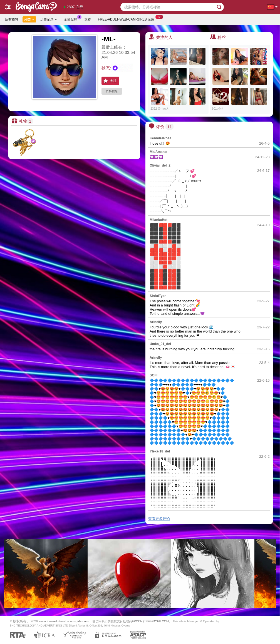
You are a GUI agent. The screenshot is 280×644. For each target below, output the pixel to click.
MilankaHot (158, 220)
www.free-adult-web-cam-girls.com (64, 621)
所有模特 (12, 19)
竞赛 (88, 19)
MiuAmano (158, 152)
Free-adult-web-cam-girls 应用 (127, 19)
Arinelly (156, 322)
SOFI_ (154, 375)
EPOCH (137, 621)
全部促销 (72, 19)
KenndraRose (160, 138)
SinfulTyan (158, 296)
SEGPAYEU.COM (157, 621)
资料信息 (112, 91)
